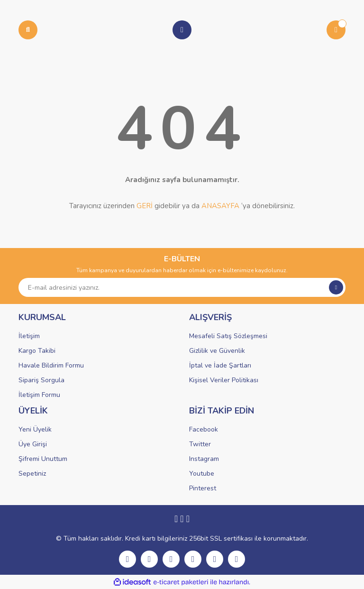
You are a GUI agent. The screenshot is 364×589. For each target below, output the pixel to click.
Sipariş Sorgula (41, 380)
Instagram (204, 459)
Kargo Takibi (37, 351)
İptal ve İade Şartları (220, 365)
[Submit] (336, 287)
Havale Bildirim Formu (51, 365)
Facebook (204, 429)
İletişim (29, 336)
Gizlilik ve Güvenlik (217, 351)
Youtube (202, 474)
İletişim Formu (39, 395)
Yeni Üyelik (35, 429)
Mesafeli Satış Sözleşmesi (228, 336)
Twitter (200, 444)
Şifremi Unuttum (43, 459)
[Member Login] (182, 30)
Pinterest (203, 488)
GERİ (145, 206)
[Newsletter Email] (182, 287)
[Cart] (336, 30)
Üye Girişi (33, 444)
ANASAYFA (220, 206)
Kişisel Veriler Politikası (224, 380)
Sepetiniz (32, 474)
